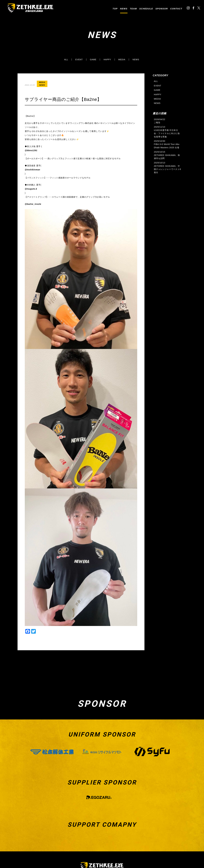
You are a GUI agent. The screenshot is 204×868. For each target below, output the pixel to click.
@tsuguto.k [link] (31, 189)
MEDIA (122, 60)
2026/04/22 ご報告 (160, 121)
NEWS (124, 9)
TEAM (133, 9)
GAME (93, 60)
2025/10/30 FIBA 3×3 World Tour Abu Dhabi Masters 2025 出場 (167, 144)
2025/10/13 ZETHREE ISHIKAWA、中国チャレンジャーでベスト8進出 (167, 168)
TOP (115, 9)
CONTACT (176, 9)
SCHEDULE (146, 9)
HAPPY (107, 60)
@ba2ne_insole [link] (33, 204)
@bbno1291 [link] (31, 150)
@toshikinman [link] (32, 170)
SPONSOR (162, 9)
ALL (66, 60)
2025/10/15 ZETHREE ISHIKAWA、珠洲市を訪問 (167, 155)
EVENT (79, 60)
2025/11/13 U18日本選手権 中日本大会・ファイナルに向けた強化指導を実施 (167, 132)
